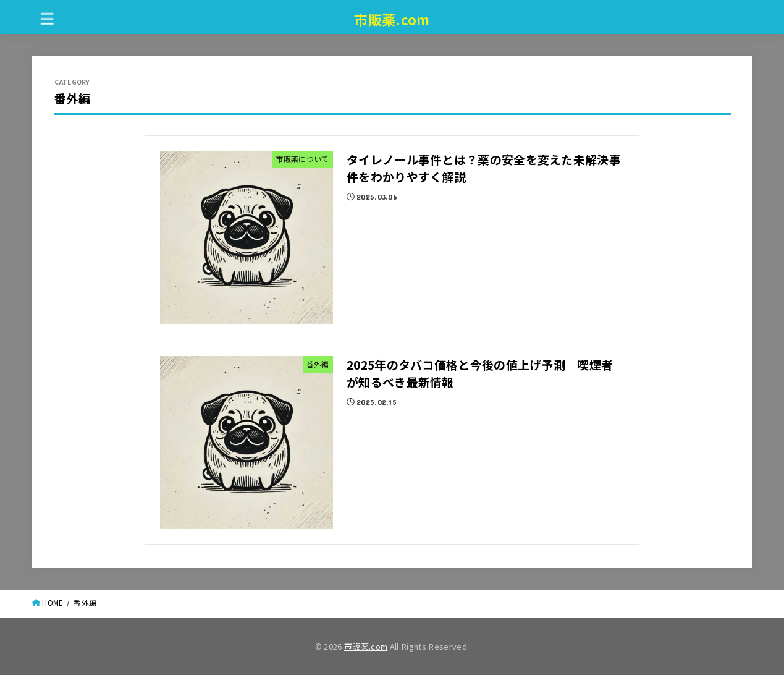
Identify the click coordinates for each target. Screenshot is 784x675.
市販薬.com (392, 19)
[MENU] (47, 18)
